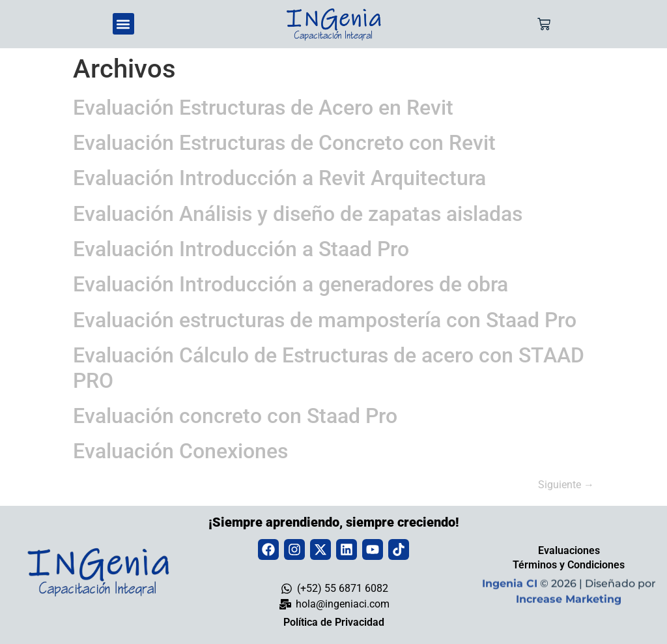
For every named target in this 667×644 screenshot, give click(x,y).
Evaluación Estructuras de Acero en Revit (263, 108)
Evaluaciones (569, 550)
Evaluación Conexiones (180, 451)
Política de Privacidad (334, 622)
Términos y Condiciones (569, 565)
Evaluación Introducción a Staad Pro (241, 249)
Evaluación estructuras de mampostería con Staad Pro (325, 320)
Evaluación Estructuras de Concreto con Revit (284, 143)
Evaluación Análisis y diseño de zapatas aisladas (298, 214)
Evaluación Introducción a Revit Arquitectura (279, 178)
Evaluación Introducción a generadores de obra (291, 284)
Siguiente (566, 485)
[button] (123, 24)
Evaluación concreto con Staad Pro (235, 416)
